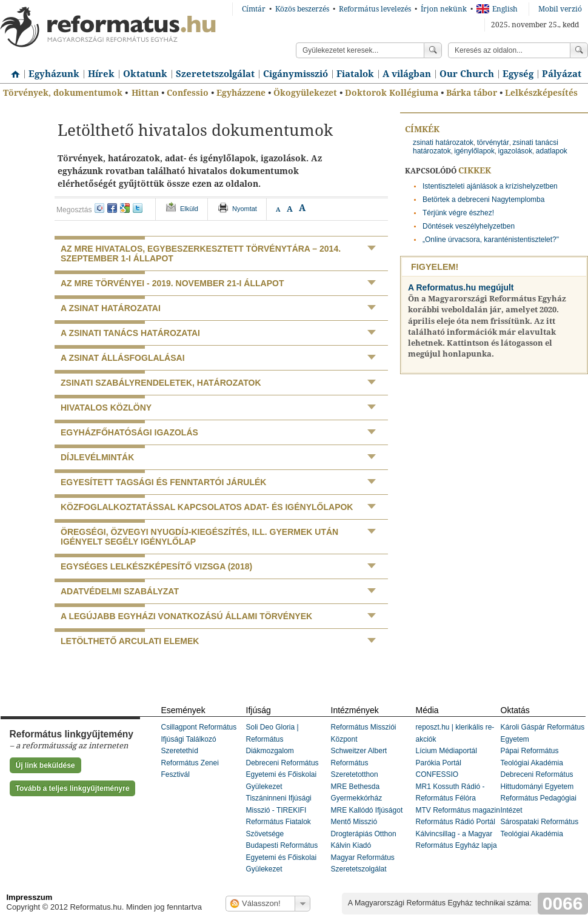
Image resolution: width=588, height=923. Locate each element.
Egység (518, 74)
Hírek (101, 74)
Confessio (188, 93)
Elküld (189, 209)
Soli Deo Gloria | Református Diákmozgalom (272, 739)
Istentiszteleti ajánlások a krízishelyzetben (490, 186)
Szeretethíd (180, 751)
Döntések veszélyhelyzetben (469, 226)
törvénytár (493, 143)
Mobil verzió (560, 9)
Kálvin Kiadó (351, 845)
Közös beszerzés (302, 9)
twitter (138, 208)
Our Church (467, 74)
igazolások (516, 151)
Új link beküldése (45, 765)
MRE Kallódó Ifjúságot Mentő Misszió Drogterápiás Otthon (367, 822)
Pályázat (562, 74)
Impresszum (30, 897)
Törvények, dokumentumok (63, 93)
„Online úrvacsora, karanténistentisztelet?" (491, 240)
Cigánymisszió (296, 74)
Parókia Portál (439, 763)
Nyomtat (245, 209)
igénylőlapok (474, 151)
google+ (125, 208)
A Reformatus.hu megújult (461, 287)
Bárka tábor (472, 93)
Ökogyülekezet (305, 93)
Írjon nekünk (444, 9)
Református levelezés (375, 9)
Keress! (579, 50)
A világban (407, 74)
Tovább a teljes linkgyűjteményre (73, 788)
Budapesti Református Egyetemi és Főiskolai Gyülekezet (282, 857)
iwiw (99, 208)
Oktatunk (145, 74)
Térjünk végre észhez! (458, 213)
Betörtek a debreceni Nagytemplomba (483, 200)
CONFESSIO (437, 774)
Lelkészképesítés (541, 93)
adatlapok (552, 151)
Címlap (12, 70)
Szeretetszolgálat (215, 74)
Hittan (145, 93)
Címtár (254, 9)
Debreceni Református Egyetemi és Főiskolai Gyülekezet (282, 775)
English (497, 9)
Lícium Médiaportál (446, 751)
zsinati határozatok (443, 143)
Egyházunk (54, 74)
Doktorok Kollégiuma (392, 93)
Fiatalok (355, 74)
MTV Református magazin (458, 810)
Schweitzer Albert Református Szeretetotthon (359, 763)
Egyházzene (241, 93)
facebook (112, 208)
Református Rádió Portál (456, 822)
